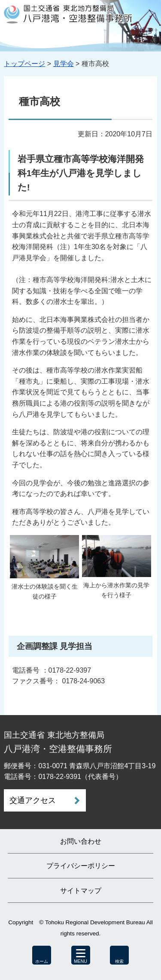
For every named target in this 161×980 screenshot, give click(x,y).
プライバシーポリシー (81, 866)
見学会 (64, 64)
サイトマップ (81, 891)
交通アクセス (33, 800)
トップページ (24, 64)
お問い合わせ (81, 841)
